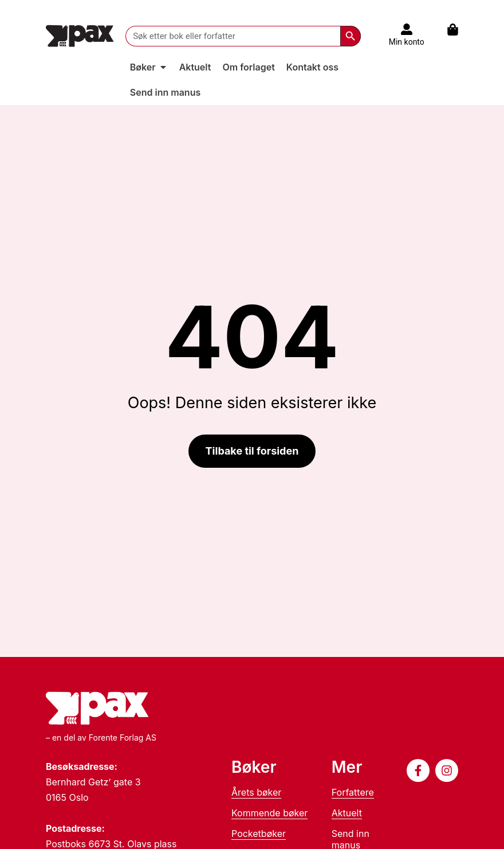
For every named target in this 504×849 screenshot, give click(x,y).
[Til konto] (407, 29)
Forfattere (353, 792)
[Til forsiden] (80, 36)
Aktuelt (347, 813)
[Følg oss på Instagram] (447, 770)
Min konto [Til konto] (407, 42)
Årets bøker (256, 792)
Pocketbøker (259, 834)
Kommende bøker (269, 813)
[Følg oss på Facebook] (418, 770)
